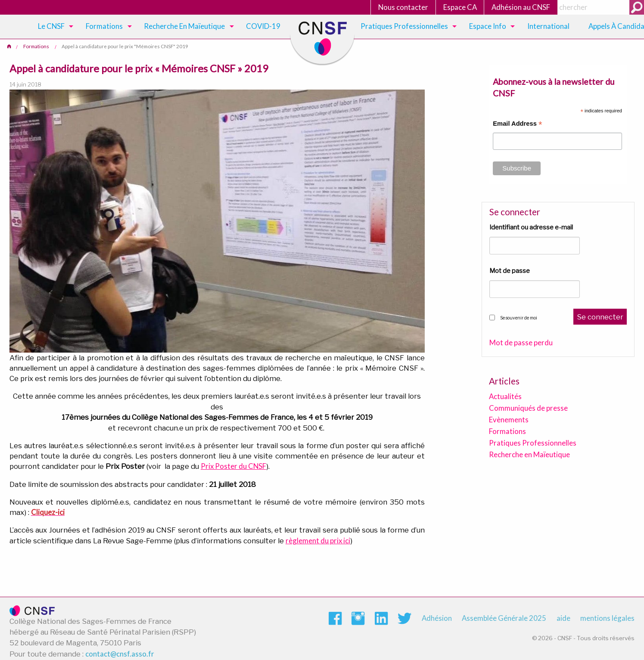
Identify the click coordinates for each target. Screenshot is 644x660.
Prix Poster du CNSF (233, 466)
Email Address (517, 125)
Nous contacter (403, 7)
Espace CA (460, 7)
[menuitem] (54, 27)
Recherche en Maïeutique (529, 454)
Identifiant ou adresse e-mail (531, 227)
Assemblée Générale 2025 (504, 618)
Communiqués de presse (528, 408)
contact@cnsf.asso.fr (120, 654)
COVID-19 (263, 26)
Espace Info (488, 26)
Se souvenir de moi (519, 318)
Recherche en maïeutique (184, 26)
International (548, 26)
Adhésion (437, 618)
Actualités (505, 396)
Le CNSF (51, 26)
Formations (104, 26)
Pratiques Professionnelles (404, 26)
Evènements (509, 420)
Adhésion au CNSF (521, 7)
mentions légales (607, 618)
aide (563, 618)
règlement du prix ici (318, 541)
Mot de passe (510, 271)
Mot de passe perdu (521, 343)
